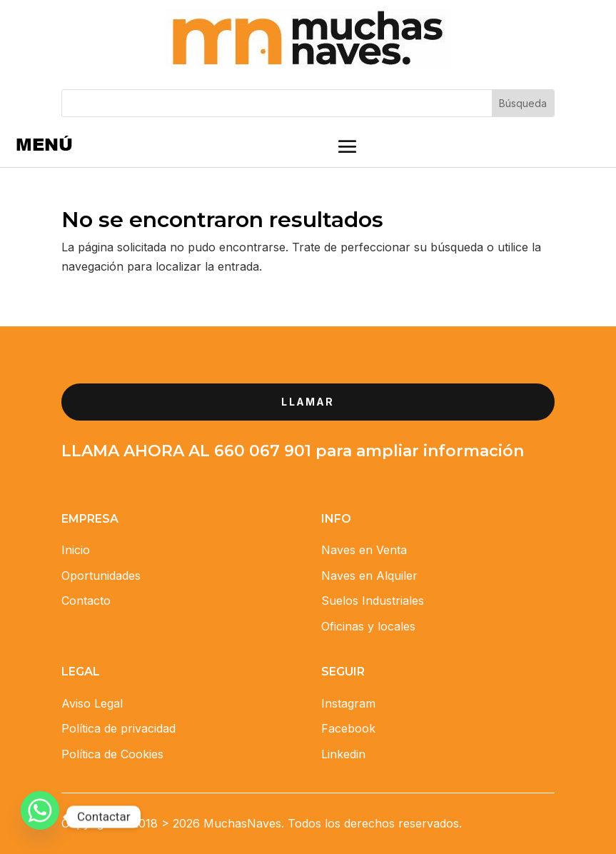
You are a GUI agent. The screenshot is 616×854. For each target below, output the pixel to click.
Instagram (348, 703)
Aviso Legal (92, 703)
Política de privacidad (118, 728)
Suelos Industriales (373, 601)
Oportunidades (101, 576)
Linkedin (343, 754)
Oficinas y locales (368, 626)
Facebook (348, 728)
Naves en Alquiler (369, 576)
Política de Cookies (112, 754)
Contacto (86, 601)
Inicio (76, 550)
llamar (308, 402)
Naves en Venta (364, 550)
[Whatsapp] (40, 817)
